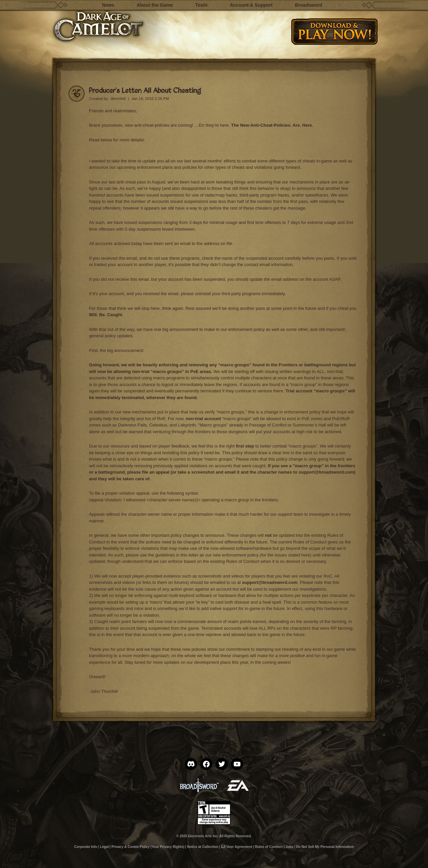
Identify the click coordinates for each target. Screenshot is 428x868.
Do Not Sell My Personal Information (325, 847)
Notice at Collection (202, 847)
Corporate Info (86, 847)
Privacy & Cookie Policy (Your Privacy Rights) (148, 847)
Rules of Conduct (310, 542)
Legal (104, 847)
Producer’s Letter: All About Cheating (145, 90)
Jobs (289, 847)
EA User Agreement (237, 847)
